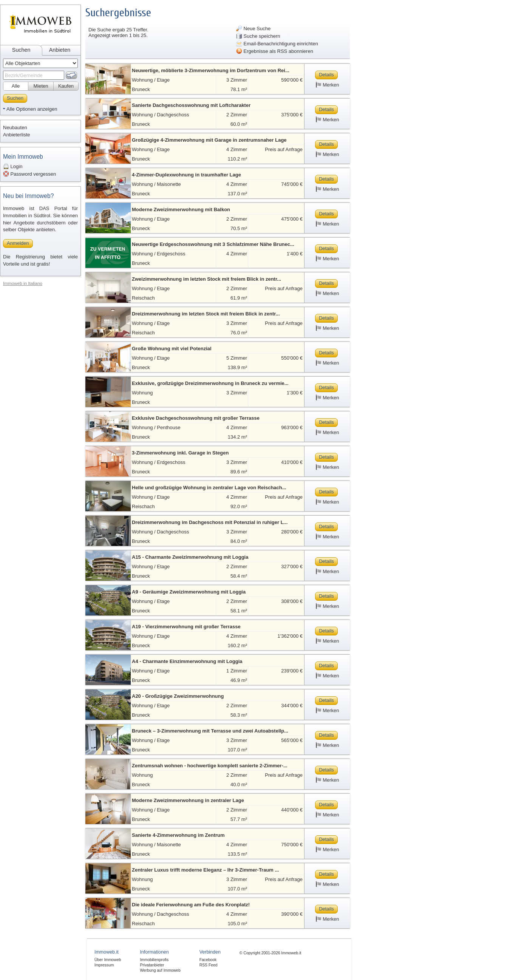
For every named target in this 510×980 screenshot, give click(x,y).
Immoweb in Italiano (23, 283)
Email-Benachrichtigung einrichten (277, 43)
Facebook (208, 960)
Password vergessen (29, 174)
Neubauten (15, 128)
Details (326, 75)
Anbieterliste (17, 135)
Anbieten (60, 50)
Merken (327, 85)
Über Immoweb (108, 960)
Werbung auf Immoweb (160, 970)
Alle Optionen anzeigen (32, 109)
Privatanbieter (152, 965)
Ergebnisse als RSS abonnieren (275, 51)
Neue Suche (253, 28)
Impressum (104, 965)
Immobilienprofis (154, 960)
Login (13, 166)
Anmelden (18, 243)
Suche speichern (258, 36)
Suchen (21, 50)
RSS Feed (209, 965)
